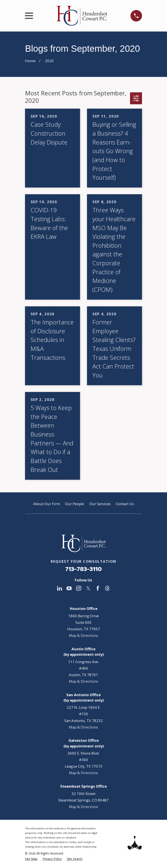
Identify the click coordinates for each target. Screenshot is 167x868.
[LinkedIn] (59, 588)
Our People (75, 504)
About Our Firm (47, 504)
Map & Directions (83, 635)
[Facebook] (98, 588)
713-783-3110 (83, 569)
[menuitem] (31, 859)
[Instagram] (79, 588)
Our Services (100, 504)
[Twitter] (88, 588)
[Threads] (107, 588)
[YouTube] (69, 588)
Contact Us (125, 504)
